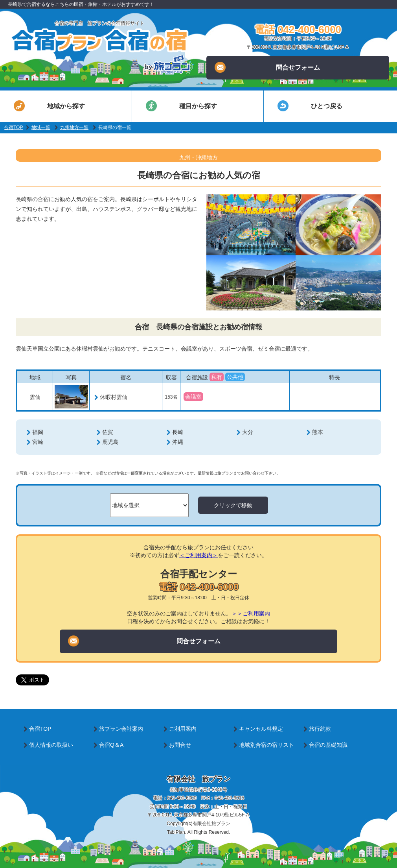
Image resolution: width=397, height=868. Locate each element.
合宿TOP (13, 127)
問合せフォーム (267, 67)
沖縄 (178, 442)
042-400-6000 (182, 798)
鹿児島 (110, 442)
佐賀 (108, 432)
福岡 (38, 432)
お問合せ (180, 745)
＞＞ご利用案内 (251, 613)
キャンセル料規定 (261, 729)
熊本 (318, 432)
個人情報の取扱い (51, 745)
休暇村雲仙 (114, 397)
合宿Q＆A (111, 745)
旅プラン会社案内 (121, 729)
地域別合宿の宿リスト (267, 745)
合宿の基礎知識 (328, 745)
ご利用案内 (183, 729)
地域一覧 (41, 127)
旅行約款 (320, 729)
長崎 (178, 432)
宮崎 (38, 442)
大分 (248, 432)
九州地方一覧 (74, 127)
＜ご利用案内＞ (198, 555)
